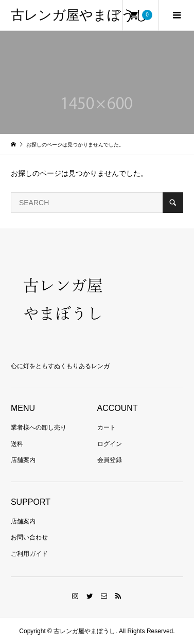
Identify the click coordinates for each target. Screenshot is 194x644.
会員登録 (110, 460)
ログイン (110, 444)
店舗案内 (23, 460)
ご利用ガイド (29, 554)
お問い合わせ (29, 537)
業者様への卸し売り (39, 427)
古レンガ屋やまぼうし (80, 15)
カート (107, 427)
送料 (17, 444)
